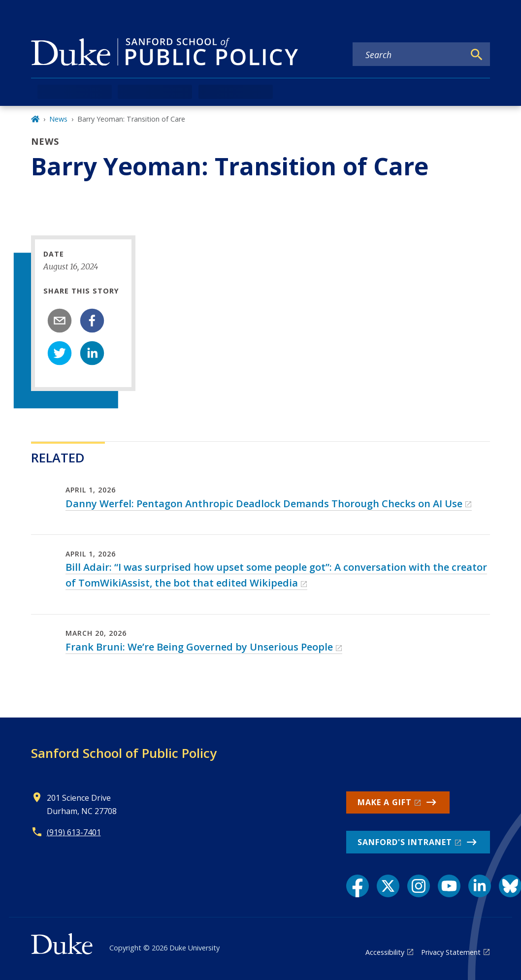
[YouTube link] (449, 886)
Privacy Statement (451, 952)
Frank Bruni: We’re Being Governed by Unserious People (199, 647)
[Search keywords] (409, 55)
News (58, 119)
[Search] (477, 55)
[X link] (388, 886)
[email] (60, 321)
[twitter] (60, 353)
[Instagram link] (419, 886)
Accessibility (385, 952)
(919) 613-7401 (74, 832)
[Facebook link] (358, 886)
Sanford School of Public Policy (124, 753)
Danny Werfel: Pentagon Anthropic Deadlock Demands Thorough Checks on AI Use (264, 504)
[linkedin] (92, 353)
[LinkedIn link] (480, 886)
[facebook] (92, 321)
